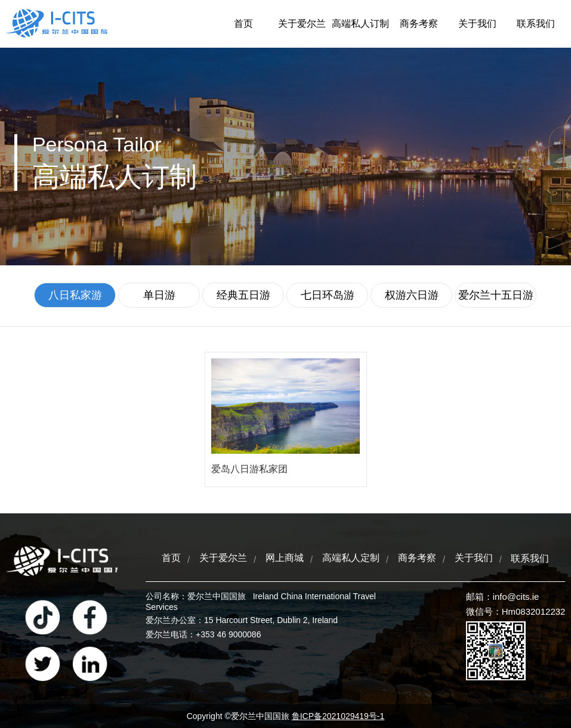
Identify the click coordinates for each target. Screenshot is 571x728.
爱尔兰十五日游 (496, 295)
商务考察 (419, 24)
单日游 (159, 295)
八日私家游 (75, 295)
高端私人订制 (360, 24)
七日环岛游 (328, 295)
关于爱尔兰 (302, 24)
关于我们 (477, 24)
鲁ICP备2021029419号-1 (338, 716)
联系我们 (536, 24)
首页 (243, 24)
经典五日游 (243, 295)
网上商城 (285, 558)
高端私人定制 (351, 558)
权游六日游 (412, 295)
